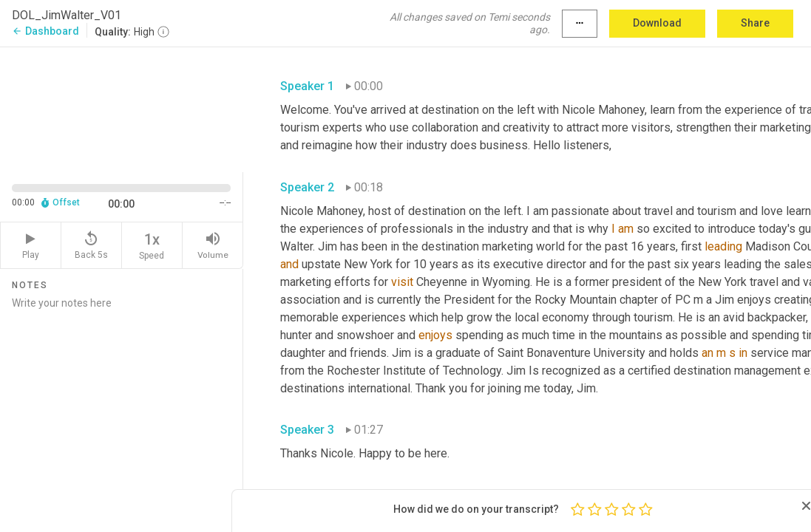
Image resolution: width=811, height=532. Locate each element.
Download (657, 23)
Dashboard (45, 31)
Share (755, 23)
